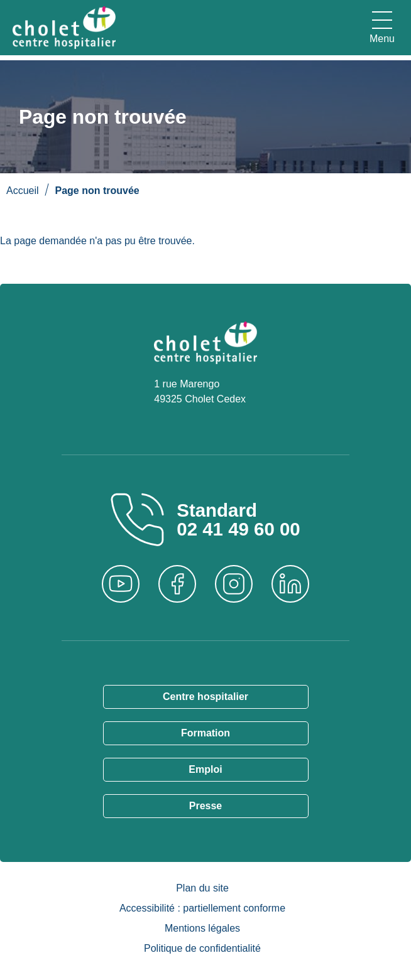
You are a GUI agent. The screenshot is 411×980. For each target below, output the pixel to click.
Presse (206, 806)
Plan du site (202, 888)
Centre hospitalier (205, 697)
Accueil (23, 191)
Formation (205, 733)
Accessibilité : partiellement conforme (202, 908)
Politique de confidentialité (202, 948)
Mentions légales (202, 928)
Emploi (205, 769)
